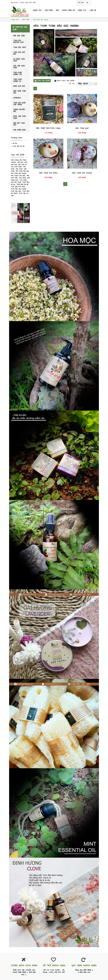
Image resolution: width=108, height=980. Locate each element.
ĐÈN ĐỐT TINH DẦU (19, 124)
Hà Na (15, 143)
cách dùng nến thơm (18, 160)
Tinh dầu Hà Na (19, 146)
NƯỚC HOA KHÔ (19, 86)
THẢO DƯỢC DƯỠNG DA (18, 80)
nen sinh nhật (16, 167)
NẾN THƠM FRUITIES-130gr (48, 128)
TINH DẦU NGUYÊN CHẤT (19, 42)
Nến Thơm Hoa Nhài (48, 173)
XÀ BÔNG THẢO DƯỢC (19, 60)
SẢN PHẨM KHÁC (20, 130)
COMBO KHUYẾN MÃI (19, 110)
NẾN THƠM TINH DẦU (20, 92)
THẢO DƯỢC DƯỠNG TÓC (18, 74)
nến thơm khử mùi (22, 171)
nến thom (19, 169)
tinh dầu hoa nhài (18, 187)
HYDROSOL (17, 98)
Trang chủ (15, 20)
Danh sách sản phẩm (65, 81)
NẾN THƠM (26, 20)
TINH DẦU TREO (20, 47)
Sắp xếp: (72, 84)
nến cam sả (22, 165)
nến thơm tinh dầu (18, 176)
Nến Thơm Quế (82, 128)
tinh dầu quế (16, 191)
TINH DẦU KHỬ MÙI (19, 53)
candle (13, 162)
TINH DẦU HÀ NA (22, 185)
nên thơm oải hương (18, 173)
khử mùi (20, 162)
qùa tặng (22, 178)
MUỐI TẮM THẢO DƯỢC (20, 117)
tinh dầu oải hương (18, 189)
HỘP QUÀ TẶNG (19, 36)
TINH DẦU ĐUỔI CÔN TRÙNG (20, 104)
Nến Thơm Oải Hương (82, 173)
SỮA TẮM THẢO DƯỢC (19, 67)
